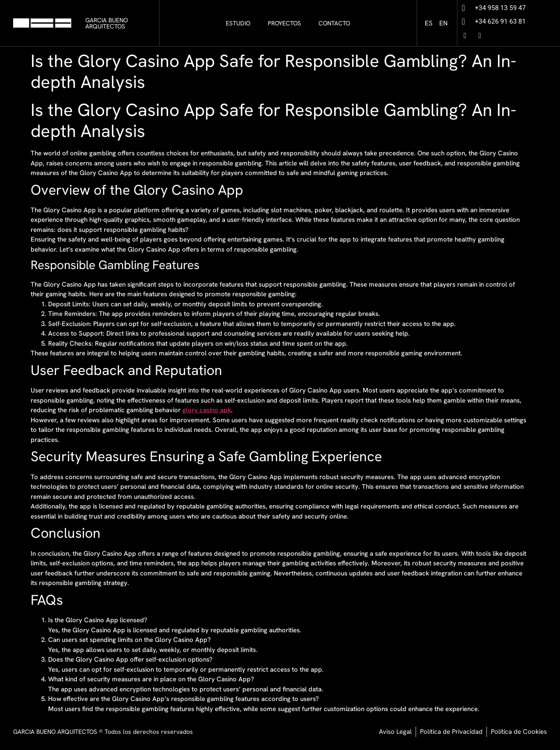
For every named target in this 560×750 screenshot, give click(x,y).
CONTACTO (334, 23)
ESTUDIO (238, 23)
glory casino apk (207, 410)
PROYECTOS (284, 23)
